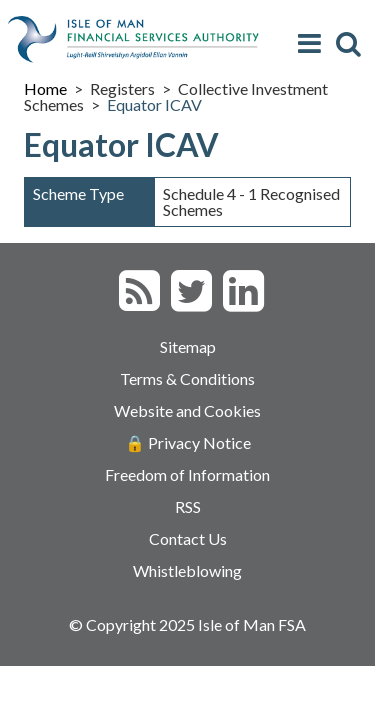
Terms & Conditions (187, 378)
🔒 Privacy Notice (188, 442)
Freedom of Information (187, 474)
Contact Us (188, 538)
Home (45, 88)
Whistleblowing (187, 570)
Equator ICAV (154, 104)
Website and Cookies (187, 410)
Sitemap (188, 346)
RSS (188, 506)
